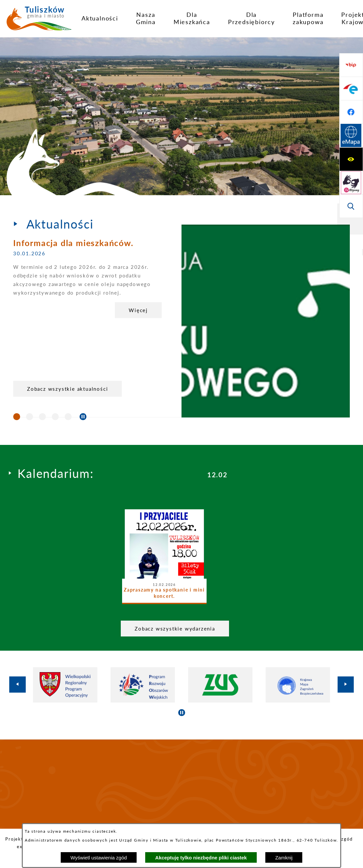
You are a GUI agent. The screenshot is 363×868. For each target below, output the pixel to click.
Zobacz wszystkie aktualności (67, 389)
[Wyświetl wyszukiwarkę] (351, 112)
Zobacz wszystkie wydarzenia (175, 629)
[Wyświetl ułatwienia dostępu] (351, 65)
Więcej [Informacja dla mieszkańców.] (138, 310)
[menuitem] (100, 18)
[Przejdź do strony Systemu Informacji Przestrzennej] (351, 206)
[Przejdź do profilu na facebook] (351, 183)
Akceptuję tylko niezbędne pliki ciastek (201, 858)
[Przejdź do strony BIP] (351, 136)
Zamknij (284, 858)
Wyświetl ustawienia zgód (99, 858)
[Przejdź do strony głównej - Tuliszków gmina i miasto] (39, 21)
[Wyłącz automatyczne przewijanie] (83, 417)
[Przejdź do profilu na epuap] (351, 159)
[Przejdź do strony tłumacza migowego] (351, 89)
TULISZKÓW (181, 784)
